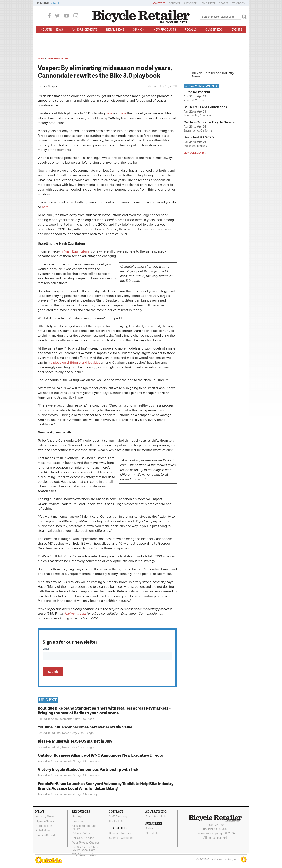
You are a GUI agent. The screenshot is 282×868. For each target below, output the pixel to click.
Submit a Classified (121, 837)
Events (237, 30)
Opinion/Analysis (58, 59)
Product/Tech (44, 825)
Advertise (159, 3)
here (109, 113)
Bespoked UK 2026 (199, 137)
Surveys (77, 816)
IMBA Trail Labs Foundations (205, 107)
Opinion (139, 30)
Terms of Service (83, 837)
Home (41, 59)
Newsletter (208, 3)
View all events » (195, 153)
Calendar (78, 821)
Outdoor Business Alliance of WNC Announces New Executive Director (101, 755)
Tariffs (57, 3)
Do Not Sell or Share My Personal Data (88, 847)
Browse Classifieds (121, 833)
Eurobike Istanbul (197, 92)
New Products (165, 30)
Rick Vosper (50, 86)
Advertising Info (156, 816)
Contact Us (116, 821)
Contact (174, 3)
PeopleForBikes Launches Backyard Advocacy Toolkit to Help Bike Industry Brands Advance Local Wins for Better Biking (106, 786)
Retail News (115, 30)
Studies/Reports (46, 834)
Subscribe (190, 3)
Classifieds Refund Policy (84, 827)
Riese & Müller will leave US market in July (75, 741)
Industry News (51, 30)
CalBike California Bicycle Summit (210, 122)
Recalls (191, 30)
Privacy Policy (81, 833)
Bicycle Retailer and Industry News (213, 75)
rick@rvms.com (75, 614)
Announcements (85, 30)
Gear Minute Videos (232, 3)
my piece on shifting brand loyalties (74, 363)
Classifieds (214, 30)
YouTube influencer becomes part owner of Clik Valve (85, 727)
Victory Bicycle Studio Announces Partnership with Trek (88, 769)
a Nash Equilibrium (75, 251)
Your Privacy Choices (86, 841)
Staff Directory (118, 816)
